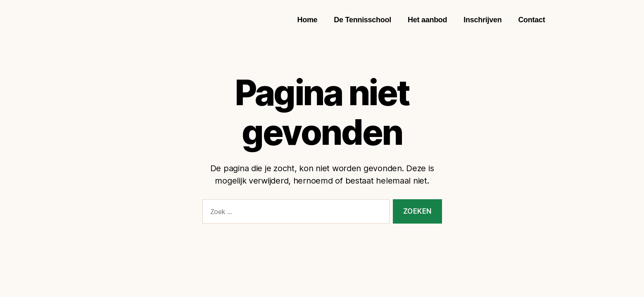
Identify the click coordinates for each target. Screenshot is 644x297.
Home (307, 20)
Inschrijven (482, 20)
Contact (531, 20)
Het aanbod (427, 20)
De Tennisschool (362, 20)
